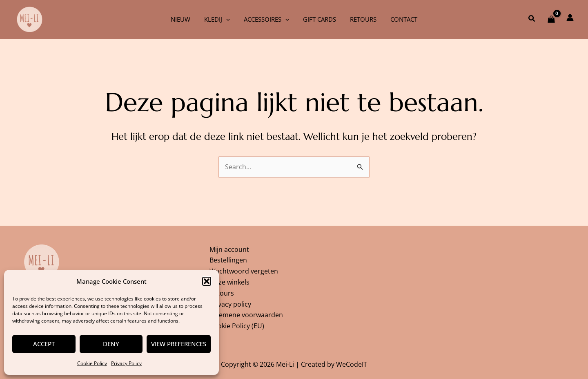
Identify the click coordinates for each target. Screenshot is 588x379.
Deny (111, 344)
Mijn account (229, 248)
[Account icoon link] (570, 18)
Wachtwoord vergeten (244, 270)
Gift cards (319, 19)
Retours (361, 19)
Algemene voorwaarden (246, 315)
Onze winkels (229, 281)
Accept (44, 344)
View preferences (179, 344)
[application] (228, 19)
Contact (400, 19)
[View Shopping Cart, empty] (551, 19)
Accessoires (267, 19)
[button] (207, 281)
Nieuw (185, 19)
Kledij (219, 19)
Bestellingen (228, 259)
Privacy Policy (126, 363)
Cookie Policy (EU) (237, 326)
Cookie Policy (92, 363)
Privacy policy (230, 303)
